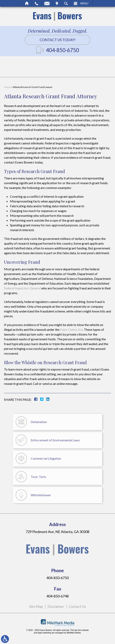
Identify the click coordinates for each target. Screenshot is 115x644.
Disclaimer (56, 606)
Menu (84, 3)
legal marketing (44, 633)
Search (66, 3)
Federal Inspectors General (22, 288)
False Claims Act (71, 329)
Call (37, 3)
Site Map (36, 606)
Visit (57, 3)
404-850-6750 (62, 50)
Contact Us (77, 606)
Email (47, 3)
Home (27, 3)
